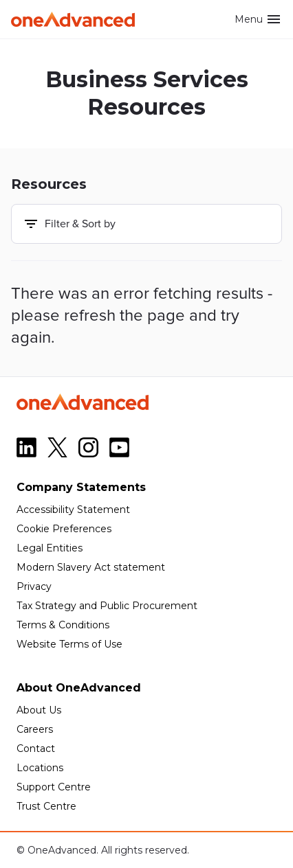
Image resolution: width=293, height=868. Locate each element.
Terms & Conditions (63, 625)
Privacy (34, 586)
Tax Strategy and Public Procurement (107, 606)
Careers (35, 729)
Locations (40, 768)
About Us (39, 710)
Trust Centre (46, 806)
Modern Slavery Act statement (91, 567)
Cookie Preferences (64, 529)
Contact (36, 749)
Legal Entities (50, 548)
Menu (258, 19)
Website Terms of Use (69, 644)
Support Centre (54, 787)
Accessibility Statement (73, 510)
